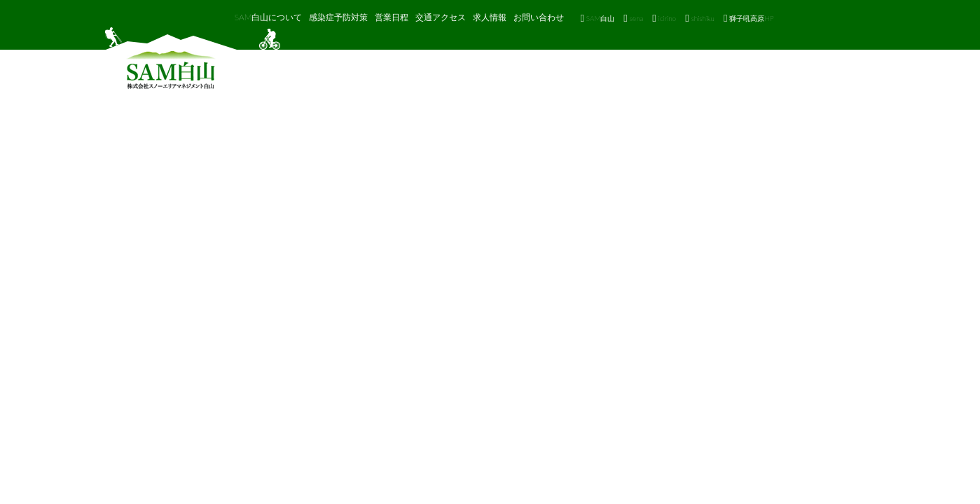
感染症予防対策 (338, 17)
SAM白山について (269, 17)
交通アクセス (441, 17)
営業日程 (392, 17)
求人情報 (490, 17)
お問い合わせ (539, 17)
